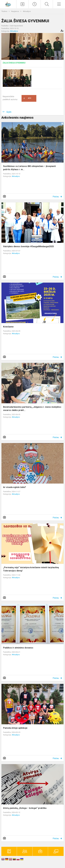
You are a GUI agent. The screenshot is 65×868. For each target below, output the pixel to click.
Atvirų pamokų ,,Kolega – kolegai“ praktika (25, 808)
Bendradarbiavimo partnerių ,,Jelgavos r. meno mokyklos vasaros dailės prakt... (32, 409)
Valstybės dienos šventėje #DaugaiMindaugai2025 (28, 246)
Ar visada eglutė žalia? (15, 487)
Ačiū (27, 98)
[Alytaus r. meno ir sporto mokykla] (8, 4)
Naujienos (15, 11)
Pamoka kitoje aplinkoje (15, 728)
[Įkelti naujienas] (22, 4)
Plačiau (56, 197)
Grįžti (9, 112)
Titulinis (5, 11)
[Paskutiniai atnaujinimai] (35, 4)
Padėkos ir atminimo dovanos (18, 648)
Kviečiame (8, 327)
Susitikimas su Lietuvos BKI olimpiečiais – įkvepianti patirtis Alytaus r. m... (29, 168)
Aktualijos (27, 11)
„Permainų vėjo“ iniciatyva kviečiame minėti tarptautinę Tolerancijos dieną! (31, 569)
